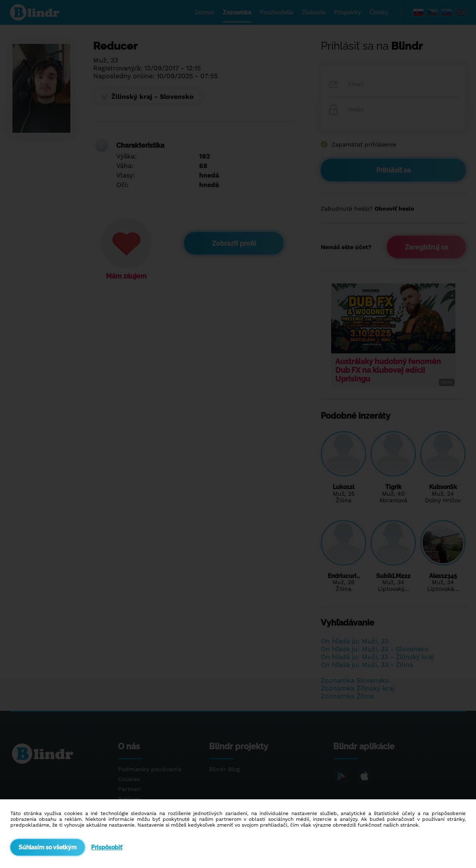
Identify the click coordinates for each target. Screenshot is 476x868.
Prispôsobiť (107, 847)
